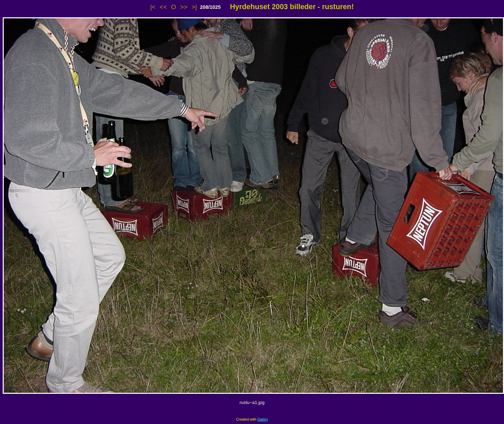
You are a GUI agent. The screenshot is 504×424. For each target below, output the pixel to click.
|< (153, 7)
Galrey (263, 419)
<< (163, 7)
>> (184, 7)
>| (194, 7)
